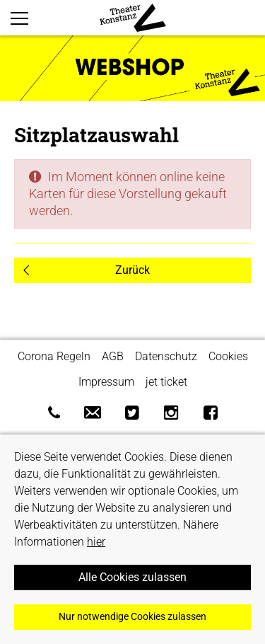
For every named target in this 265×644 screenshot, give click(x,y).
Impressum (106, 382)
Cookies (228, 356)
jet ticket (166, 382)
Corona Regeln (54, 356)
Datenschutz (166, 356)
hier (96, 542)
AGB (113, 356)
